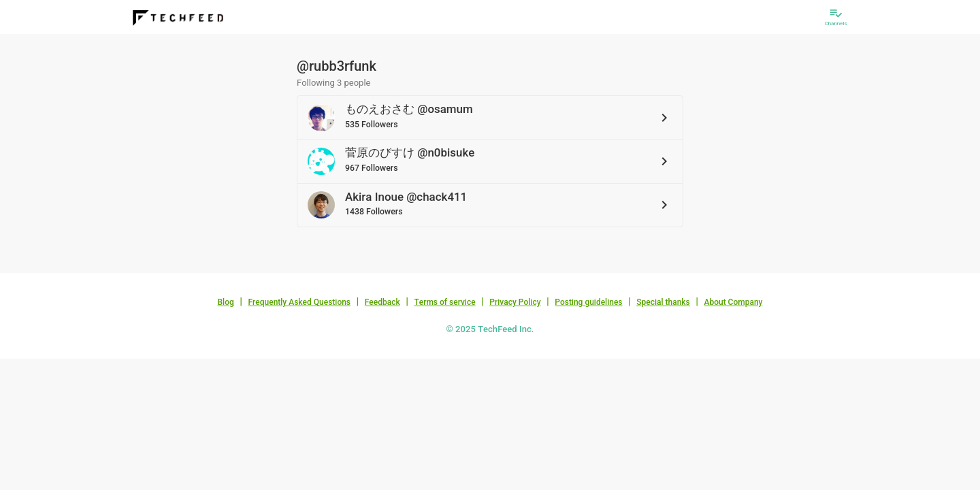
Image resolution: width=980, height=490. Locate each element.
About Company (733, 302)
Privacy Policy (515, 302)
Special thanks (663, 302)
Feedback (382, 302)
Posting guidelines (588, 302)
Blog (226, 302)
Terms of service (444, 302)
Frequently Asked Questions (299, 302)
